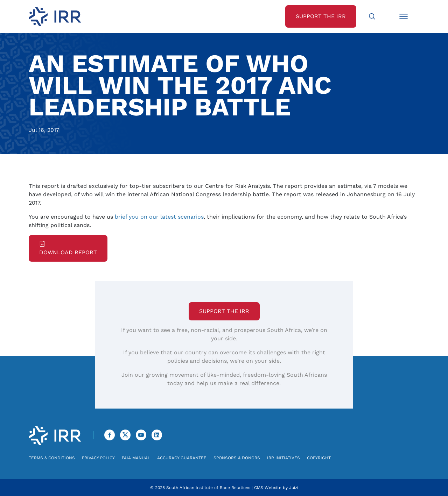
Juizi (294, 488)
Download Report (68, 248)
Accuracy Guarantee (182, 458)
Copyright (319, 458)
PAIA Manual (136, 458)
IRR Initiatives (283, 458)
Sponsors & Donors (237, 458)
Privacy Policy (98, 458)
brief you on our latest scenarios (159, 217)
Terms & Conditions (52, 458)
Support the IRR (224, 311)
